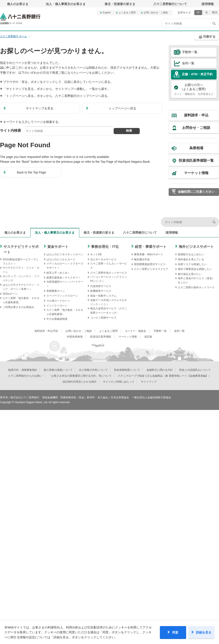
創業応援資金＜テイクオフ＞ (64, 278)
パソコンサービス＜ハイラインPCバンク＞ (109, 279)
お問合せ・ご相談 (196, 128)
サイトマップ (149, 382)
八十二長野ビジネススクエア (151, 269)
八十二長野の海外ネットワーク (196, 287)
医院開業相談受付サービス (150, 264)
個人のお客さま (18, 4)
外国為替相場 (75, 337)
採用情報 (208, 4)
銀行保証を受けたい (190, 274)
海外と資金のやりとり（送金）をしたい (196, 280)
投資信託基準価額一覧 (196, 160)
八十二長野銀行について (170, 4)
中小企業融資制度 (57, 319)
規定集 (148, 337)
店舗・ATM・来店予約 (197, 74)
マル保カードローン (58, 301)
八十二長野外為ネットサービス (109, 273)
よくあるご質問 (127, 12)
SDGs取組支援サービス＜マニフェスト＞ (21, 262)
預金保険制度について (127, 370)
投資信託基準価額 (101, 337)
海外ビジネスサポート (196, 247)
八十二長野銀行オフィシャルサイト (20, 19)
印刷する (209, 37)
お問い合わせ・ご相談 (156, 12)
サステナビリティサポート (21, 249)
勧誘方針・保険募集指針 (23, 370)
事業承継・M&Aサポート (149, 254)
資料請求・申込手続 (46, 331)
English (107, 12)
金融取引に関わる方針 (160, 370)
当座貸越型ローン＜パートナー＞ (65, 284)
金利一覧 (188, 63)
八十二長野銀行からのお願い (25, 376)
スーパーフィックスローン (62, 296)
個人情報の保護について (58, 370)
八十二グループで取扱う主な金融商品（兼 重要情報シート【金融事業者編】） (164, 376)
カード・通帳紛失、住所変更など (194, 89)
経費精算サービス (101, 291)
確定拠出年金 (142, 259)
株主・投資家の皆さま (120, 4)
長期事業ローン (56, 291)
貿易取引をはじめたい (191, 254)
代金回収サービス (101, 286)
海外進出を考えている (191, 259)
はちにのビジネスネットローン (65, 254)
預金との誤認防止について (195, 370)
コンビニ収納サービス (103, 318)
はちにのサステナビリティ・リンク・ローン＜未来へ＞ (21, 287)
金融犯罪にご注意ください (196, 192)
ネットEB (96, 254)
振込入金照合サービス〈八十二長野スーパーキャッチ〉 (109, 311)
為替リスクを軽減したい (192, 264)
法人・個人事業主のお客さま (66, 4)
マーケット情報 (196, 173)
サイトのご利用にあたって (119, 382)
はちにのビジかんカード (61, 259)
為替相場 (196, 148)
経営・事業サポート (151, 247)
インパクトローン (57, 306)
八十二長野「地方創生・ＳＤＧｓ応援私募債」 (21, 300)
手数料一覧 (190, 52)
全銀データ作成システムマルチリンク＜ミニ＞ (109, 302)
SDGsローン (10, 294)
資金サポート (58, 247)
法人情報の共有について (93, 370)
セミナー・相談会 (136, 331)
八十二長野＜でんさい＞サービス (109, 266)
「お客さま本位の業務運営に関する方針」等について (80, 376)
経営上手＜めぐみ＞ (58, 273)
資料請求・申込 (196, 115)
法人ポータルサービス (103, 259)
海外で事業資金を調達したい (195, 269)
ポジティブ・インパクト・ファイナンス (21, 278)
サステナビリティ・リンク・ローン (21, 270)
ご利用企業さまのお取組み (18, 307)
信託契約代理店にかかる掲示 (79, 382)
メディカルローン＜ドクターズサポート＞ (65, 266)
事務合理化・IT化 (105, 247)
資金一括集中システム (103, 296)
